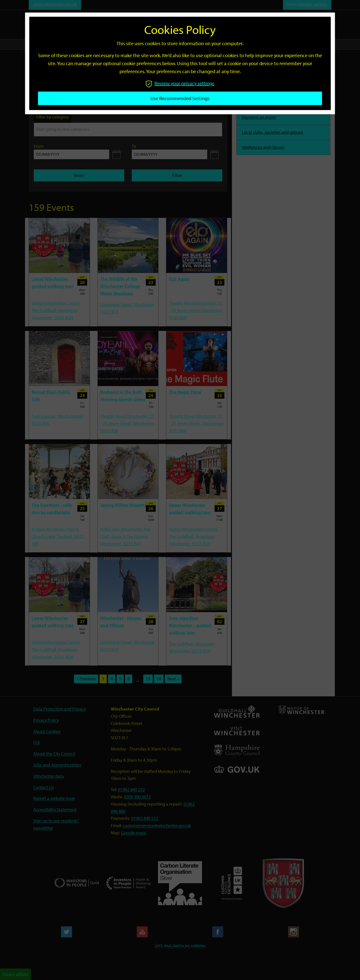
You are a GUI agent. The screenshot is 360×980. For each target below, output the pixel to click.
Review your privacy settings (180, 83)
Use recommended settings (180, 98)
